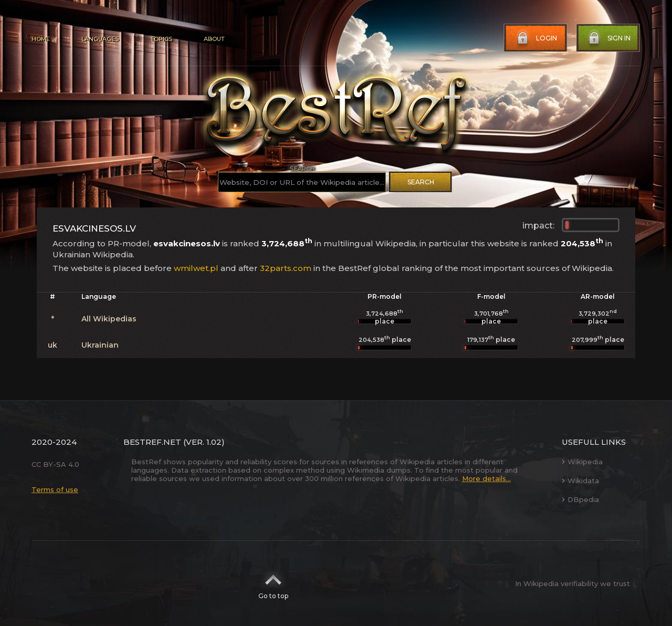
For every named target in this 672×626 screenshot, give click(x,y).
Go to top (273, 583)
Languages (100, 39)
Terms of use (55, 489)
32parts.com (286, 268)
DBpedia (580, 499)
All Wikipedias (109, 319)
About (214, 39)
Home (41, 39)
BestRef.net (152, 442)
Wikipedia (582, 462)
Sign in (608, 38)
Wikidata (580, 481)
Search (421, 182)
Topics (161, 39)
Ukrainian (100, 345)
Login (536, 38)
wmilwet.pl (196, 268)
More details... (486, 478)
